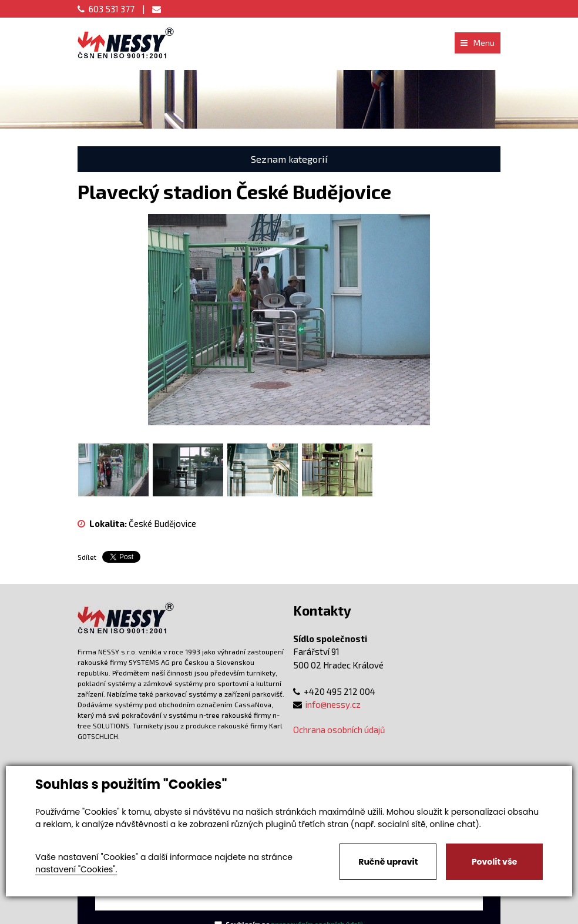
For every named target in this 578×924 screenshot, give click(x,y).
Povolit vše (494, 862)
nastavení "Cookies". (76, 869)
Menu (478, 43)
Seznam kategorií (289, 159)
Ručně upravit (388, 862)
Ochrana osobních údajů (339, 730)
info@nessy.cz (333, 704)
